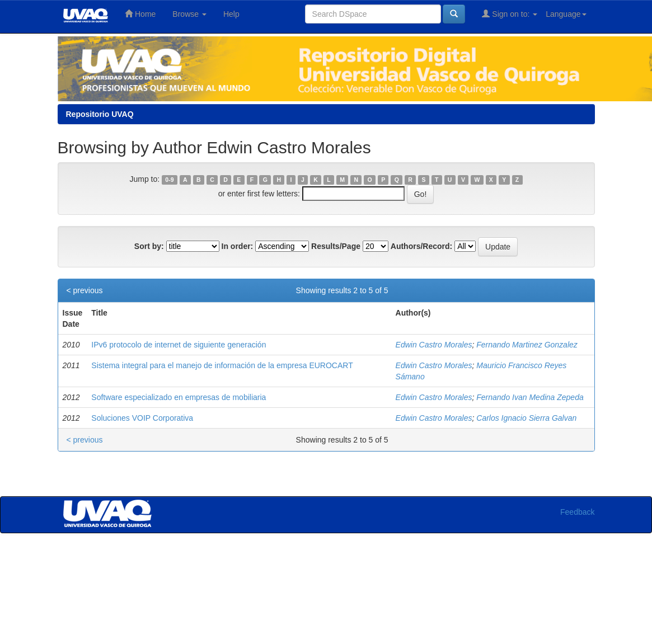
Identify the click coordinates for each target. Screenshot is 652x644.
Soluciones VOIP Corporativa (142, 418)
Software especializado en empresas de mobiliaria (179, 397)
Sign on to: (510, 14)
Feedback (577, 512)
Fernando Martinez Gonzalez (527, 345)
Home (140, 14)
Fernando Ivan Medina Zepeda (530, 397)
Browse (189, 14)
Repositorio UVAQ (100, 114)
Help (231, 14)
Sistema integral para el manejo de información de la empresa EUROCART (222, 365)
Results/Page (336, 246)
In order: (238, 246)
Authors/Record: (421, 246)
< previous (85, 290)
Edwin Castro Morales (434, 345)
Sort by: (149, 246)
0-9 (169, 180)
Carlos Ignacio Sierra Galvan (526, 418)
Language (566, 14)
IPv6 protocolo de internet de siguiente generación (179, 345)
